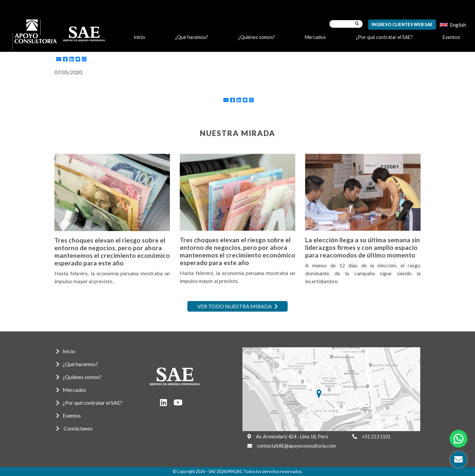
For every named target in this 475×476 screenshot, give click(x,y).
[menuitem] (453, 25)
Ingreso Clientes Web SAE (402, 24)
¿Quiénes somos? (257, 37)
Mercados (315, 37)
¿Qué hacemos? (192, 37)
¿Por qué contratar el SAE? (384, 37)
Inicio (139, 37)
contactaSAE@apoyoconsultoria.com (296, 446)
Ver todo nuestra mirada (237, 306)
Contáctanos (74, 428)
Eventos (451, 37)
